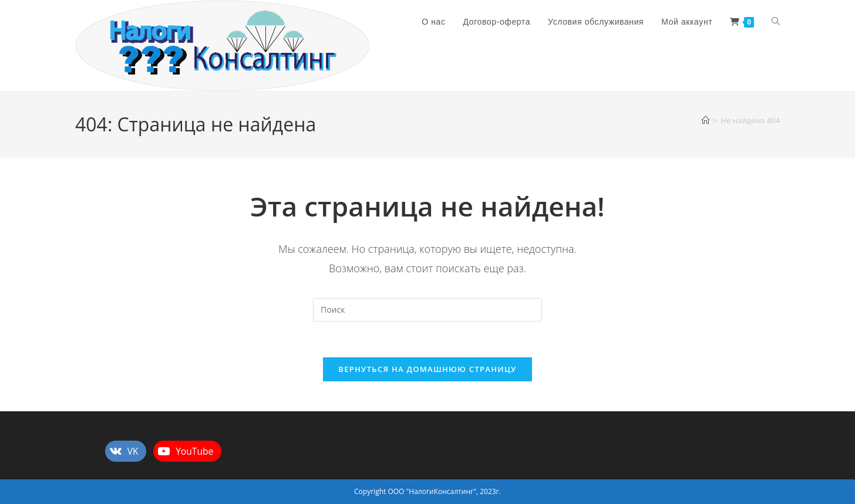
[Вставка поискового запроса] (427, 310)
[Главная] (706, 120)
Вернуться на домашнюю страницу (427, 369)
